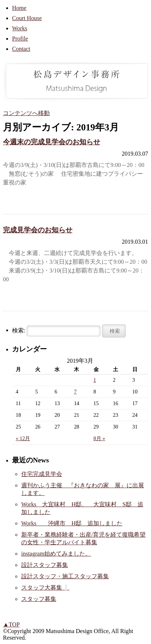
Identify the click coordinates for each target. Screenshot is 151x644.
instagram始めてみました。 (56, 554)
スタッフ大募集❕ (45, 588)
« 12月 (23, 438)
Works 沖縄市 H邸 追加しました (72, 523)
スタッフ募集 (39, 599)
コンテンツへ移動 (26, 113)
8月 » (99, 438)
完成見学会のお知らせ (38, 230)
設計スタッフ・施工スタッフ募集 (65, 576)
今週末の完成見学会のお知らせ (52, 142)
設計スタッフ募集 (45, 565)
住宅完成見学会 (42, 474)
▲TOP (11, 624)
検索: (19, 330)
